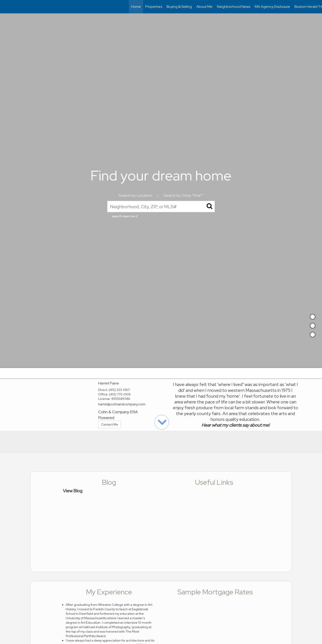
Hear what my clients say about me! (235, 425)
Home (136, 7)
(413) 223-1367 (119, 390)
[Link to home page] (6, 7)
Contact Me (110, 424)
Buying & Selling (179, 7)
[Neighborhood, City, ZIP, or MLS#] (161, 206)
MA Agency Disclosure (272, 7)
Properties (154, 7)
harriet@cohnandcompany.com (122, 404)
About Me (204, 7)
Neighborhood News (234, 7)
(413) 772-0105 (120, 394)
